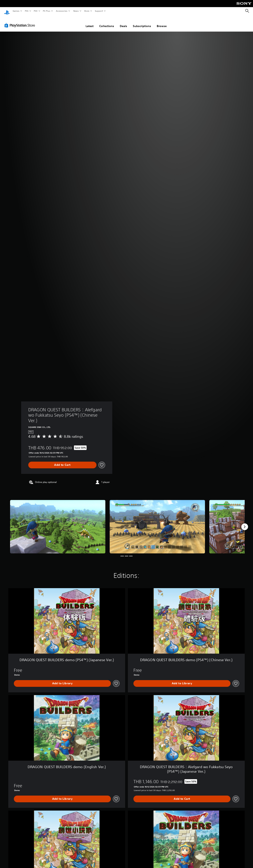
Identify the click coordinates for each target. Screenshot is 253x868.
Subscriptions (142, 22)
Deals (123, 22)
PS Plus (47, 11)
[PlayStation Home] (7, 11)
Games (16, 11)
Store (87, 11)
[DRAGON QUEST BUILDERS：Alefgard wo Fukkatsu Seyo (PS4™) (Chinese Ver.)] (58, 523)
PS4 (36, 11)
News (76, 11)
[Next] (245, 523)
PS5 (27, 11)
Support (99, 11)
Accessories (61, 11)
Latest (90, 22)
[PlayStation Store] (21, 22)
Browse (162, 22)
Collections (107, 22)
